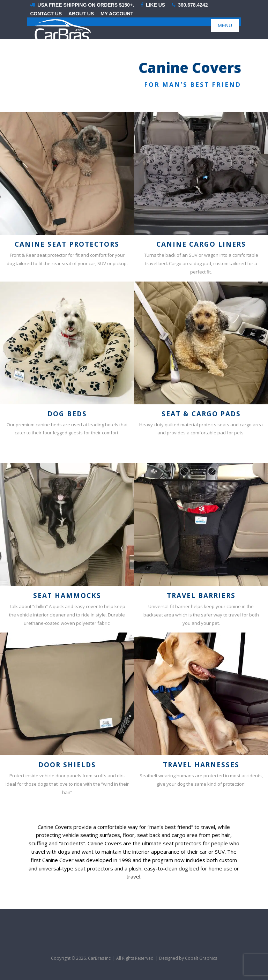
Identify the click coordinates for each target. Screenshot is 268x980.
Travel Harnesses (201, 765)
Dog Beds (67, 414)
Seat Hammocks (67, 596)
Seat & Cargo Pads (201, 414)
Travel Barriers (201, 596)
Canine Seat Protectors (67, 244)
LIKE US (153, 5)
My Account (117, 14)
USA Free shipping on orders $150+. (82, 5)
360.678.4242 (190, 5)
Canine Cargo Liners (201, 244)
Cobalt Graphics (201, 958)
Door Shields (67, 765)
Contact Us (46, 14)
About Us (81, 14)
